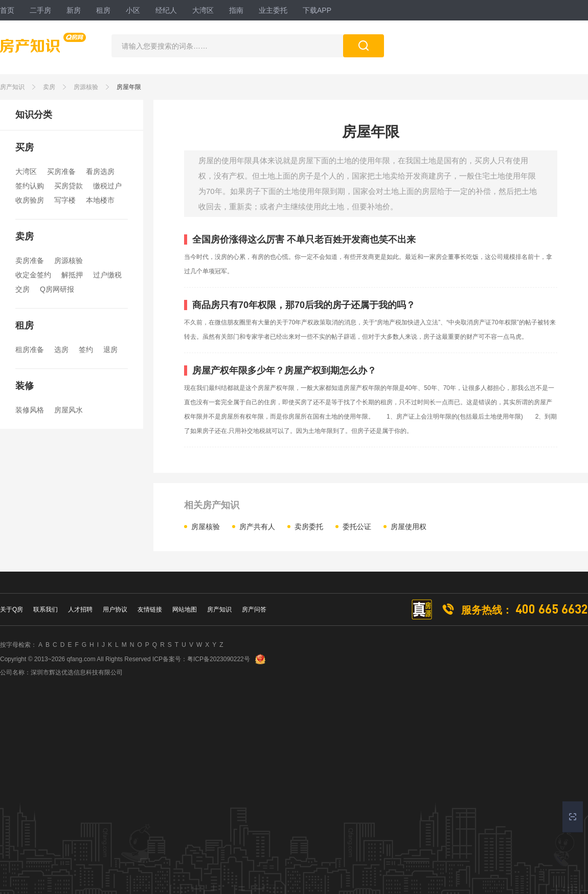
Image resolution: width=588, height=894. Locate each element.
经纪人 (166, 10)
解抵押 (72, 275)
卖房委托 (309, 527)
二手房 (40, 10)
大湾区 (203, 10)
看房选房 (100, 171)
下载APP (317, 10)
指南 (236, 10)
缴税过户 (107, 186)
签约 (86, 350)
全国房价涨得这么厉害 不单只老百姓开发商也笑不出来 (304, 239)
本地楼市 (100, 200)
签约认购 (30, 186)
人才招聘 (80, 609)
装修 (25, 386)
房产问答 (254, 609)
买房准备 (61, 171)
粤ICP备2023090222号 (219, 659)
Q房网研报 (57, 289)
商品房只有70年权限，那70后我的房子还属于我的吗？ (304, 305)
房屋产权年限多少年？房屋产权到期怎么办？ (284, 370)
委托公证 (357, 527)
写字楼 (65, 200)
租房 (103, 10)
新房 (74, 10)
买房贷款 (69, 186)
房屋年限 (129, 87)
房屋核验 (206, 527)
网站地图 (185, 609)
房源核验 (86, 87)
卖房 (49, 87)
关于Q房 (12, 609)
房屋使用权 (409, 527)
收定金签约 (33, 275)
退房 (110, 350)
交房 (22, 289)
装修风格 (30, 410)
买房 (25, 147)
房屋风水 (69, 410)
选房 (61, 350)
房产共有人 (257, 527)
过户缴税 (107, 275)
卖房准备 (30, 260)
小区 (133, 10)
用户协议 (115, 609)
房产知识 (12, 87)
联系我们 (46, 609)
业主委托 (273, 10)
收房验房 (30, 200)
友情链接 (150, 609)
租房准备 (30, 350)
